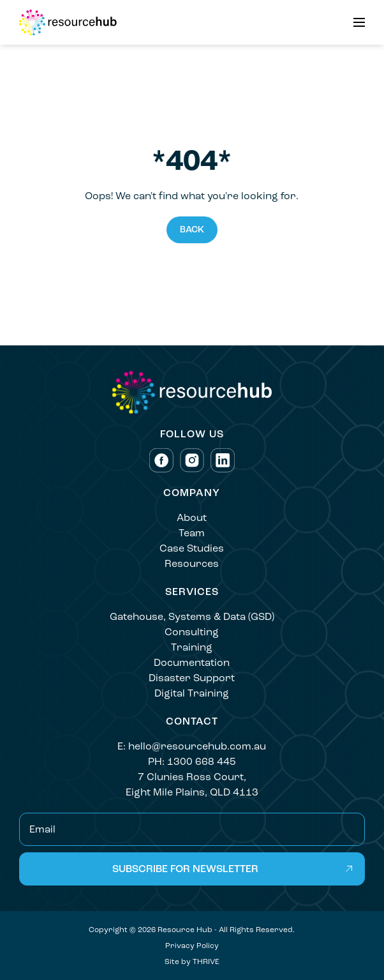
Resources (192, 563)
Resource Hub (185, 930)
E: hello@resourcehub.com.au (192, 746)
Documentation (192, 662)
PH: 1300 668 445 (192, 761)
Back (192, 230)
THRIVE (206, 961)
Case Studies (192, 548)
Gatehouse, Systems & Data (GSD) (192, 616)
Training (192, 647)
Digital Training (192, 693)
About (192, 517)
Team (192, 533)
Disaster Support (192, 678)
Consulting (192, 632)
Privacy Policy (192, 946)
